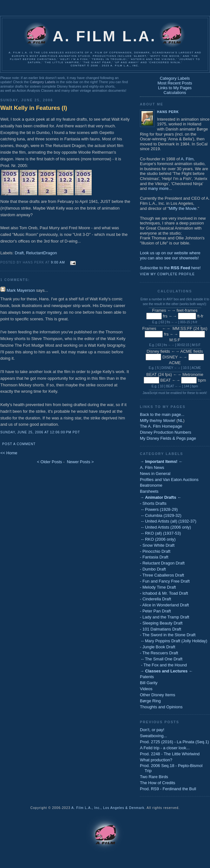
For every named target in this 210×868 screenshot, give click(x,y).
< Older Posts (49, 462)
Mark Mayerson (21, 290)
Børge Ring (150, 701)
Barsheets (149, 491)
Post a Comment (19, 444)
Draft (19, 253)
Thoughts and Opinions (161, 707)
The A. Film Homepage (161, 426)
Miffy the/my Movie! (158, 421)
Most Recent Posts (175, 83)
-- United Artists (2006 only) (165, 527)
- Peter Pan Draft (155, 611)
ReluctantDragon (42, 253)
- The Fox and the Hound (163, 665)
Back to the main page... (162, 414)
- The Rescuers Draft (159, 653)
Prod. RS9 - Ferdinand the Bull (168, 789)
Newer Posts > (80, 462)
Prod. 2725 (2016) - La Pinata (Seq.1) (174, 742)
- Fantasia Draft (154, 557)
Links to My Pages (175, 88)
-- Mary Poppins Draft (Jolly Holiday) (174, 641)
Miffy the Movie (183, 208)
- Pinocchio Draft (155, 551)
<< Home (9, 453)
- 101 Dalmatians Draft (161, 629)
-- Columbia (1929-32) (161, 515)
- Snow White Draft (157, 545)
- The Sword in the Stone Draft (168, 635)
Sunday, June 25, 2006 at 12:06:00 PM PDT (40, 432)
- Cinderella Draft (155, 599)
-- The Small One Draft (161, 659)
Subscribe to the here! (170, 268)
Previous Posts (160, 722)
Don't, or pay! (152, 730)
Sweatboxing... (153, 736)
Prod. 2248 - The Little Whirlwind (170, 754)
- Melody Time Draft (158, 587)
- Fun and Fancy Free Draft (165, 581)
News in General (155, 474)
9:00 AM (58, 262)
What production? (156, 760)
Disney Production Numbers (166, 432)
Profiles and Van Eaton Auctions (169, 480)
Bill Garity (149, 683)
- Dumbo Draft (153, 569)
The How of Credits (157, 783)
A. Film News (152, 467)
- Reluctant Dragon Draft (162, 563)
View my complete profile (167, 274)
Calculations (175, 93)
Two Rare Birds (154, 777)
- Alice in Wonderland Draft (164, 605)
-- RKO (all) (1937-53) (160, 533)
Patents (147, 677)
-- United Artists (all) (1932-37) (168, 521)
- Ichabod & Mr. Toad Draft (164, 593)
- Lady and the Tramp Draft (164, 617)
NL (181, 421)
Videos (146, 689)
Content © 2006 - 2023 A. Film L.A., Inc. (105, 66)
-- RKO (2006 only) (158, 539)
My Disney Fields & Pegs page (168, 438)
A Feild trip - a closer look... (165, 748)
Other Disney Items (157, 695)
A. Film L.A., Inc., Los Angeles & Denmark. (108, 808)
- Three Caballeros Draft (162, 575)
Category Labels (43, 82)
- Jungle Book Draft (157, 647)
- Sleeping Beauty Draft (161, 623)
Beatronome (151, 485)
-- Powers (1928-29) (159, 509)
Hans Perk (168, 112)
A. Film (187, 159)
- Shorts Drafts (153, 503)
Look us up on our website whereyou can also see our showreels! (170, 255)
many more (158, 188)
